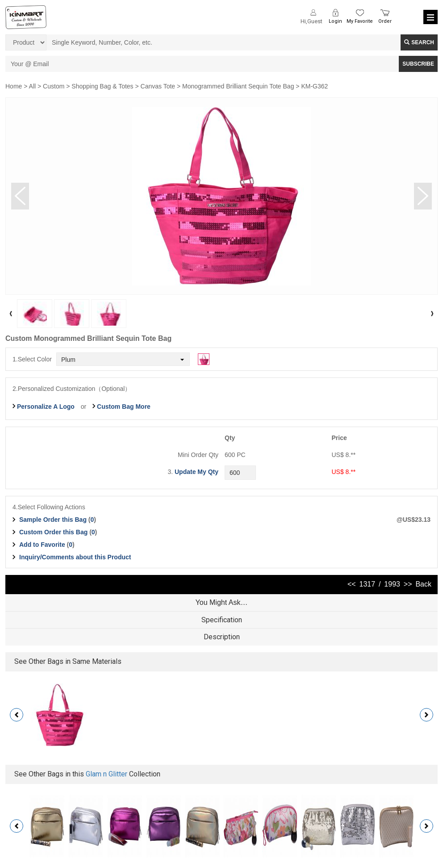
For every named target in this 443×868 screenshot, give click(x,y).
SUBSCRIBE (418, 64)
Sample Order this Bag (54, 520)
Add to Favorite (42, 545)
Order (385, 21)
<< (352, 584)
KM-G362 (314, 86)
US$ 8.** (344, 472)
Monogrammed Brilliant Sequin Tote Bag (238, 86)
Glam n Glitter (107, 774)
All (33, 86)
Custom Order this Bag (54, 532)
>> (408, 584)
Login (335, 21)
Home (14, 86)
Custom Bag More (124, 407)
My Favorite (360, 21)
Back (423, 584)
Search (419, 42)
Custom (54, 86)
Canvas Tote (158, 86)
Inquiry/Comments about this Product (75, 557)
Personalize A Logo (46, 407)
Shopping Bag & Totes (102, 86)
